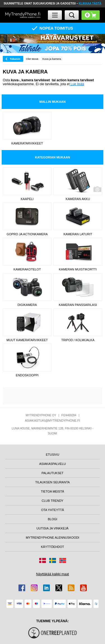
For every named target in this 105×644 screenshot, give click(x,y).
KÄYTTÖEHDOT (53, 547)
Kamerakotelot (27, 269)
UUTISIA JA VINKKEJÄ (52, 528)
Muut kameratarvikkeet (27, 340)
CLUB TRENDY (53, 501)
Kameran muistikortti (78, 269)
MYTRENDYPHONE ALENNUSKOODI (53, 538)
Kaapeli (27, 199)
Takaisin (15, 59)
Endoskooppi (27, 375)
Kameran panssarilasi (78, 305)
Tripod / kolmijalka (78, 340)
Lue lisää (77, 84)
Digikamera (27, 305)
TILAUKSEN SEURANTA (53, 482)
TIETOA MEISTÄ (53, 491)
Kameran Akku (78, 199)
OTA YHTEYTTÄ (53, 510)
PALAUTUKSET (53, 473)
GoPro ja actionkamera (27, 234)
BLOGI (53, 519)
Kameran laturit (78, 234)
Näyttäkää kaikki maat (53, 574)
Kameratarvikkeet (27, 143)
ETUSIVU (53, 455)
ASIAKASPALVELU (53, 464)
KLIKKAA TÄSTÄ (90, 3)
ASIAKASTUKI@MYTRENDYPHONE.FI (53, 420)
